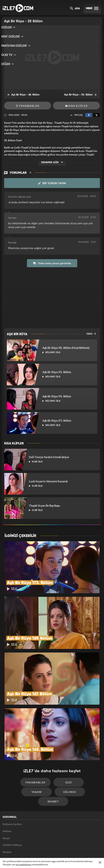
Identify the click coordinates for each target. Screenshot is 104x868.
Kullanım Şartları (12, 788)
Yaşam (83, 755)
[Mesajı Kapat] (100, 862)
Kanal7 (10, 849)
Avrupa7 (37, 849)
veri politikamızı (23, 864)
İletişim (7, 821)
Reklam (7, 797)
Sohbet (68, 766)
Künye (6, 805)
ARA (75, 9)
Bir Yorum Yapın (52, 183)
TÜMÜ (91, 334)
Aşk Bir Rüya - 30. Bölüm (83, 95)
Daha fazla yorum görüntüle (52, 263)
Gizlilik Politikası (12, 813)
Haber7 (69, 849)
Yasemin (90, 849)
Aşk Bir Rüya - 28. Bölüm (21, 95)
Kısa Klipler (77, 106)
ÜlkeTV (50, 849)
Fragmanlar (28, 106)
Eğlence (38, 766)
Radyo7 (24, 849)
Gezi (52, 755)
